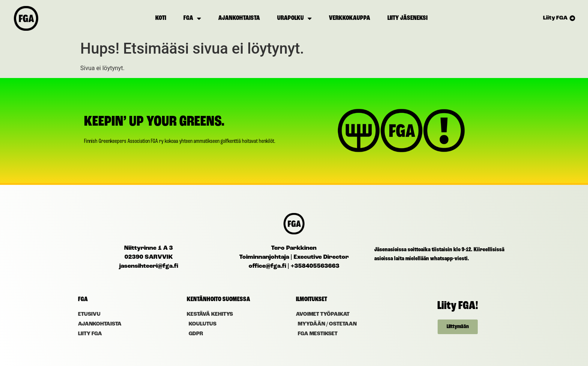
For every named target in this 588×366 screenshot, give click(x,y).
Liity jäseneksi (407, 18)
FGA (192, 18)
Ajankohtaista (239, 18)
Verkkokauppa (349, 18)
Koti (161, 18)
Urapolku (294, 18)
